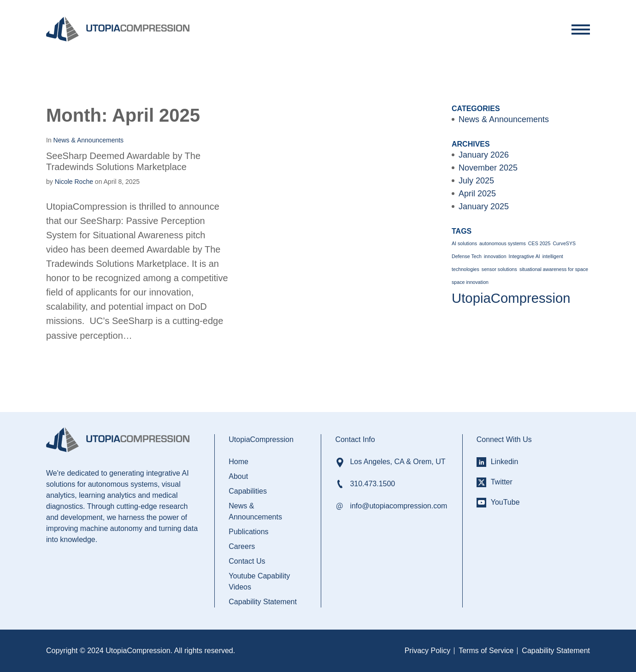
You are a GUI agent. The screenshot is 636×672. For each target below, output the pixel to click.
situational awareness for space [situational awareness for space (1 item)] (554, 269)
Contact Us (247, 561)
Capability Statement (263, 602)
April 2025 (477, 194)
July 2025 (476, 181)
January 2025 (484, 206)
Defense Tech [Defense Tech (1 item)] (467, 256)
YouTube (505, 502)
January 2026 (484, 155)
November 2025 (488, 168)
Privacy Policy (428, 651)
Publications (248, 532)
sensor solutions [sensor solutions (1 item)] (499, 269)
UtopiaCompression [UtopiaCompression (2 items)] (511, 298)
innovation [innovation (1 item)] (495, 256)
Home (238, 462)
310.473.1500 (372, 484)
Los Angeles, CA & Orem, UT (397, 462)
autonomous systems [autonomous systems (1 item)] (503, 243)
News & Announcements (504, 119)
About (238, 476)
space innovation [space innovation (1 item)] (470, 282)
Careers (242, 546)
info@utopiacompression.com (398, 506)
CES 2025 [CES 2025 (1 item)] (539, 243)
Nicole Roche (74, 182)
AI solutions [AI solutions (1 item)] (464, 243)
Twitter (502, 482)
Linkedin (505, 462)
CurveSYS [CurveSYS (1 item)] (564, 243)
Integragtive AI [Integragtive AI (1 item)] (524, 256)
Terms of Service (486, 651)
